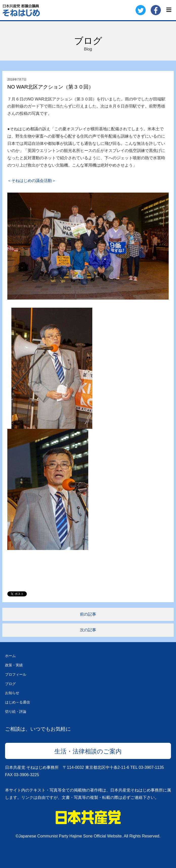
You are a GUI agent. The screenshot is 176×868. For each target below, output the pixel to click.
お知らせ (12, 693)
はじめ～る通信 (17, 702)
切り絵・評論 (16, 712)
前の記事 (88, 614)
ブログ (10, 684)
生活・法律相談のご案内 (88, 751)
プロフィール (16, 674)
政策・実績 (14, 665)
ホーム (10, 656)
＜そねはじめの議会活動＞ (32, 181)
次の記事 (88, 630)
